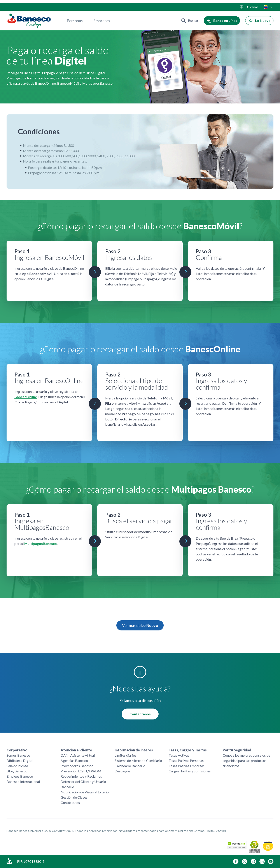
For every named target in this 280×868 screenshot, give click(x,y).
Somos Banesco (18, 755)
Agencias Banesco (74, 760)
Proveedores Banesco (77, 766)
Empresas (102, 18)
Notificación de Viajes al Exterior (85, 792)
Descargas (123, 771)
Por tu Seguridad (237, 750)
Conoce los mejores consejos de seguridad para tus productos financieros (246, 760)
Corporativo (17, 750)
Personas (75, 18)
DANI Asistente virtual (78, 755)
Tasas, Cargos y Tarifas (188, 750)
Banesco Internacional (23, 781)
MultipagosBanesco (41, 544)
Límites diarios (126, 755)
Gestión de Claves (74, 797)
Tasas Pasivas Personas (186, 760)
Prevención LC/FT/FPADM (81, 771)
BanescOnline (26, 397)
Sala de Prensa (17, 766)
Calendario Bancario (130, 766)
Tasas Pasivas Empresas (187, 766)
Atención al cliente (76, 750)
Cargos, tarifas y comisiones (190, 771)
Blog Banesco (17, 771)
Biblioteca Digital (20, 760)
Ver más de (140, 626)
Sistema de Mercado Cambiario (138, 760)
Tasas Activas (179, 755)
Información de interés (134, 750)
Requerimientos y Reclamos (81, 776)
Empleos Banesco (20, 776)
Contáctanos (140, 714)
